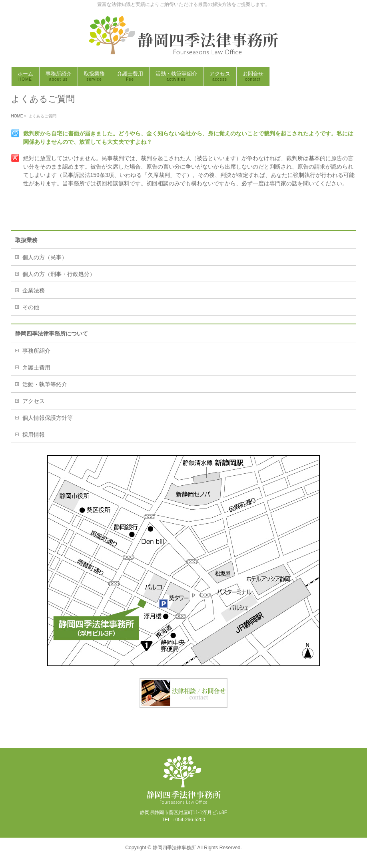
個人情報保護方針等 (48, 418)
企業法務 (34, 290)
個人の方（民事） (45, 257)
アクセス (34, 401)
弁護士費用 (36, 367)
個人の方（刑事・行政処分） (59, 274)
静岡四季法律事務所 (174, 848)
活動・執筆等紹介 (45, 384)
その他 (31, 307)
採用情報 (34, 435)
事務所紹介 (36, 351)
